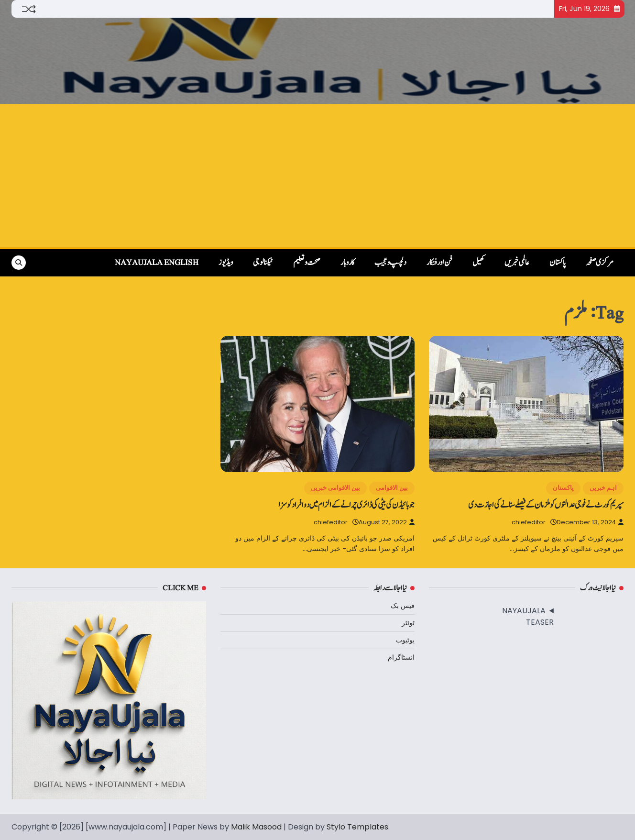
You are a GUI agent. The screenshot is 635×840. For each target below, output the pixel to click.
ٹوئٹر (408, 623)
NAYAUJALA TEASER (528, 616)
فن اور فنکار (439, 263)
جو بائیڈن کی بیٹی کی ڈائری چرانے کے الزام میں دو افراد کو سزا (346, 505)
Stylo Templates (357, 827)
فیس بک (403, 606)
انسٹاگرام (401, 657)
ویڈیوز (226, 263)
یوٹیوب (405, 640)
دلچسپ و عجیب (390, 263)
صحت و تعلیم (307, 263)
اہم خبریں (603, 488)
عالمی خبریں (517, 263)
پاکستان (558, 263)
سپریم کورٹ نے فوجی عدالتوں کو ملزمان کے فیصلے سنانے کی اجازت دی (546, 505)
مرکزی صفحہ (600, 263)
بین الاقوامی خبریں (335, 488)
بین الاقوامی (392, 488)
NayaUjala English (157, 263)
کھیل (478, 263)
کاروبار (347, 263)
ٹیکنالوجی (263, 263)
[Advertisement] (317, 176)
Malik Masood (256, 827)
